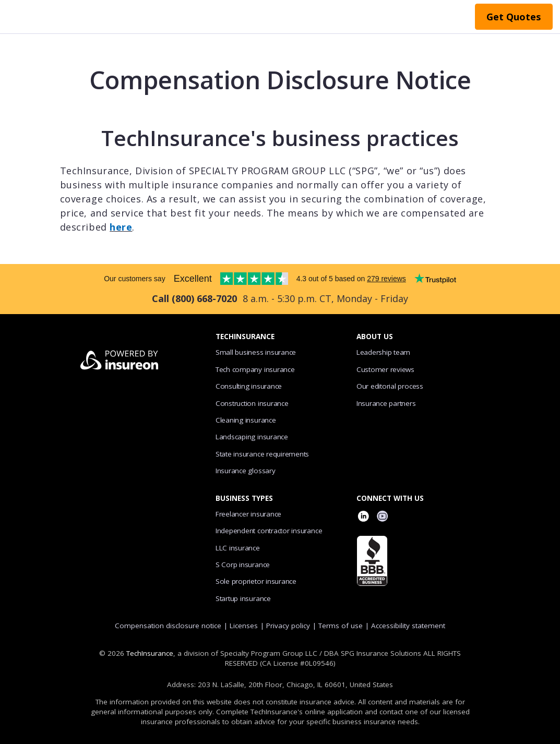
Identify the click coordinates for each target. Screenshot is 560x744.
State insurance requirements (262, 454)
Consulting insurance (249, 386)
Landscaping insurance (252, 437)
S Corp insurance (243, 565)
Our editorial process (390, 386)
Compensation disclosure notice (168, 626)
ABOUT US (375, 337)
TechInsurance (150, 653)
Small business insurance (256, 352)
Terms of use (341, 626)
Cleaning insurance (246, 420)
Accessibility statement (408, 626)
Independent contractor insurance (269, 531)
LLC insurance (238, 548)
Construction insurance (252, 403)
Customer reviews (385, 369)
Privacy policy (288, 626)
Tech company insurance (255, 369)
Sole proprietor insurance (256, 581)
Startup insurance (243, 598)
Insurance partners (386, 403)
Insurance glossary (246, 471)
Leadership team (384, 352)
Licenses (244, 626)
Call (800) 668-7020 (194, 298)
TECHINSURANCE (245, 337)
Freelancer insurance (248, 514)
